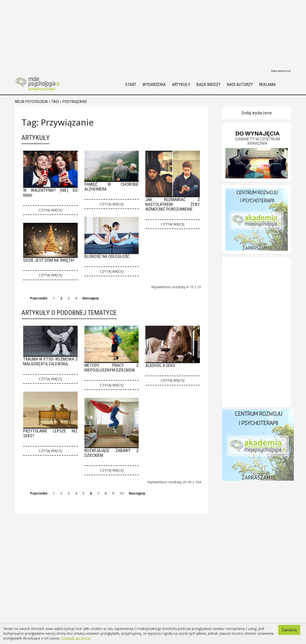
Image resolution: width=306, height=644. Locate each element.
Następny (91, 298)
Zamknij (289, 630)
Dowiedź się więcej (76, 638)
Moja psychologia (31, 102)
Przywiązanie (75, 102)
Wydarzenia (154, 85)
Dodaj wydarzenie (281, 71)
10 (121, 493)
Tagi (55, 102)
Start (131, 85)
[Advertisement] (153, 33)
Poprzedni (39, 298)
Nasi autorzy (240, 85)
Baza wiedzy (209, 85)
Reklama (267, 85)
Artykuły (181, 85)
